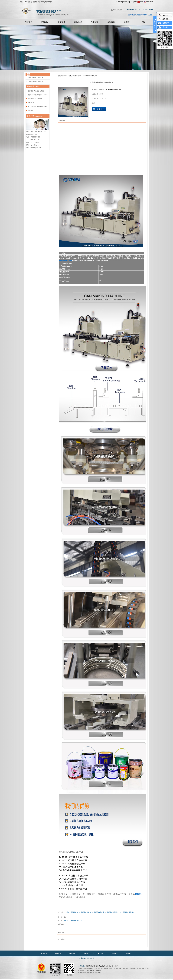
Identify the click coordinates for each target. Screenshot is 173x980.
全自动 (116, 966)
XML (136, 2)
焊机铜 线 (31, 103)
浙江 (97, 966)
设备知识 (78, 22)
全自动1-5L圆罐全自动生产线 (73, 920)
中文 (140, 2)
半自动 (111, 966)
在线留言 (111, 22)
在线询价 (99, 109)
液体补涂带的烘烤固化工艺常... (38, 95)
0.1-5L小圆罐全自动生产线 (89, 76)
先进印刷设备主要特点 (35, 99)
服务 (144, 22)
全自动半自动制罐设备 (36, 81)
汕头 (104, 966)
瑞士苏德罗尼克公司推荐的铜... (38, 106)
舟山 (100, 966)
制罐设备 (45, 22)
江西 (87, 966)
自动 (107, 966)
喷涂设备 (31, 110)
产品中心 (76, 76)
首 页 (70, 76)
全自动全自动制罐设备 (36, 78)
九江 (90, 966)
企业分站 (119, 2)
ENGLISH (148, 2)
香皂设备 (62, 22)
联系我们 (127, 22)
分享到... (166, 27)
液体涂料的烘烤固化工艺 (36, 91)
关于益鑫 (95, 22)
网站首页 (29, 22)
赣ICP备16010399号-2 (94, 970)
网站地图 (126, 2)
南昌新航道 (90, 958)
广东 (94, 966)
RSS (132, 2)
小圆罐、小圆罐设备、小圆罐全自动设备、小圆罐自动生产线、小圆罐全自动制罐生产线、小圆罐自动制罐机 (100, 912)
